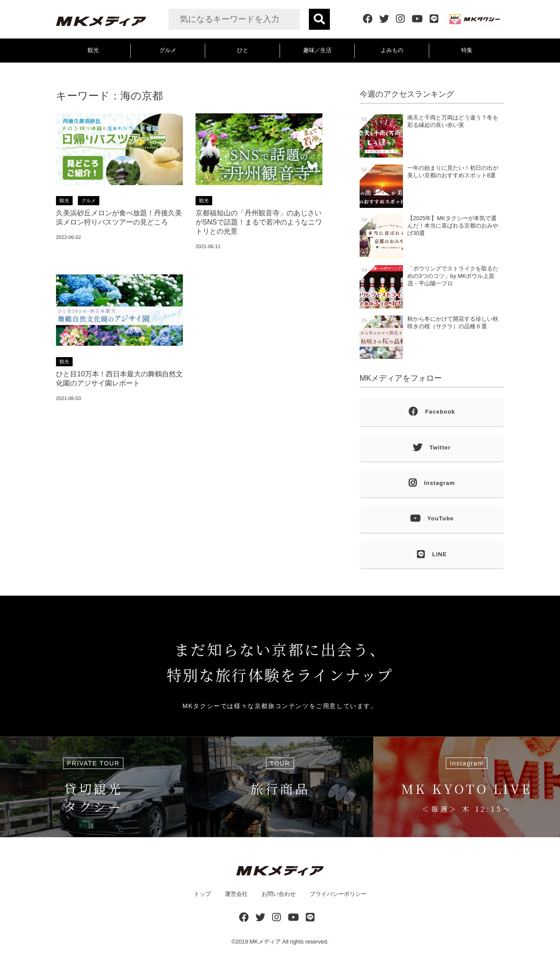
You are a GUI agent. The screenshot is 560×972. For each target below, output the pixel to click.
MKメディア (265, 942)
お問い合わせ (279, 894)
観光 (93, 50)
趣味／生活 (317, 50)
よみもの (392, 50)
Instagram (432, 483)
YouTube (432, 519)
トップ (202, 894)
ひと (243, 50)
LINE (432, 555)
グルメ (168, 50)
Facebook (432, 412)
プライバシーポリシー (338, 894)
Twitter (432, 448)
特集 (467, 50)
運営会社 (236, 894)
